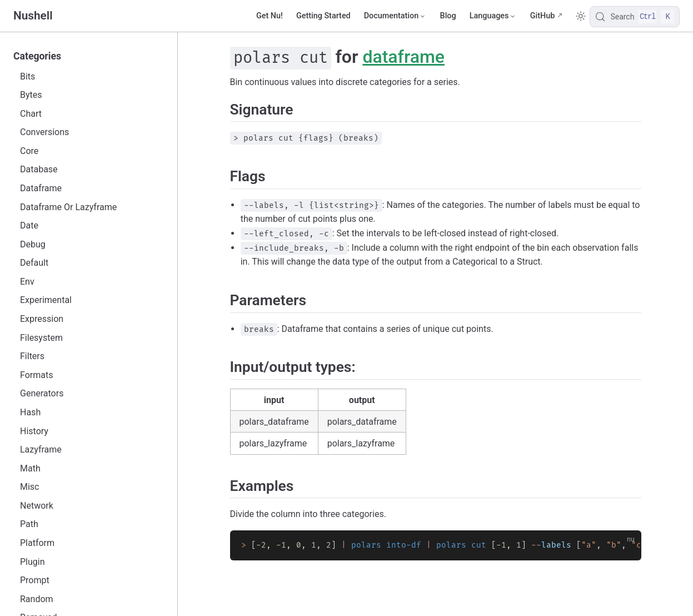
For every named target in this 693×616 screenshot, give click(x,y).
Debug (33, 244)
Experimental (46, 300)
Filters (32, 356)
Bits (28, 76)
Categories (37, 56)
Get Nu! (270, 16)
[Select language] (493, 16)
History (34, 431)
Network (37, 506)
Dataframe (41, 188)
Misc (30, 487)
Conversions (44, 132)
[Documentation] (395, 16)
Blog (448, 16)
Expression (42, 319)
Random (37, 599)
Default (34, 263)
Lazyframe (41, 449)
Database (39, 169)
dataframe (403, 57)
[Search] (635, 17)
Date (29, 225)
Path (29, 524)
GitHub (543, 16)
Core (29, 151)
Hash (30, 412)
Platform (37, 543)
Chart (31, 114)
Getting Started (323, 16)
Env (27, 282)
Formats (36, 375)
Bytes (31, 95)
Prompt (35, 580)
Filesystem (41, 338)
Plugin (33, 562)
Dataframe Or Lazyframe (68, 207)
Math (30, 468)
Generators (42, 393)
